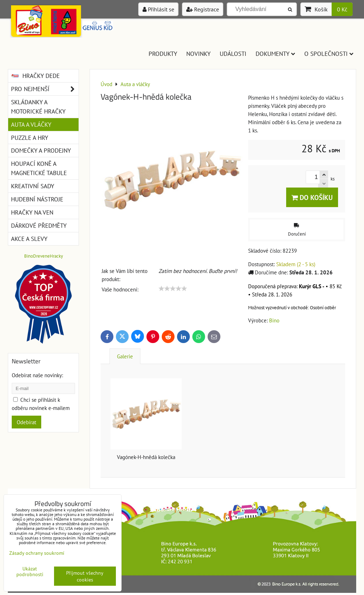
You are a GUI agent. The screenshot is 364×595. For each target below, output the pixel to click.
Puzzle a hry (30, 138)
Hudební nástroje (37, 199)
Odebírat (26, 422)
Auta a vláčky (31, 124)
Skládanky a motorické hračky (38, 107)
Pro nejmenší (45, 89)
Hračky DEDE (35, 76)
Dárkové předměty (39, 225)
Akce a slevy (29, 239)
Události (233, 54)
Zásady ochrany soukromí (37, 553)
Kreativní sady (33, 186)
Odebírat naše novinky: (37, 375)
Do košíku (312, 197)
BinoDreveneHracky (44, 256)
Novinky (198, 54)
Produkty (163, 54)
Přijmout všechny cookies (85, 576)
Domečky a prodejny (41, 150)
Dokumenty (275, 54)
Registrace (203, 9)
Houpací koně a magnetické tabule (39, 168)
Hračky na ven (32, 212)
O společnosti (329, 54)
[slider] (173, 289)
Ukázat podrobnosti (30, 572)
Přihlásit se (158, 9)
